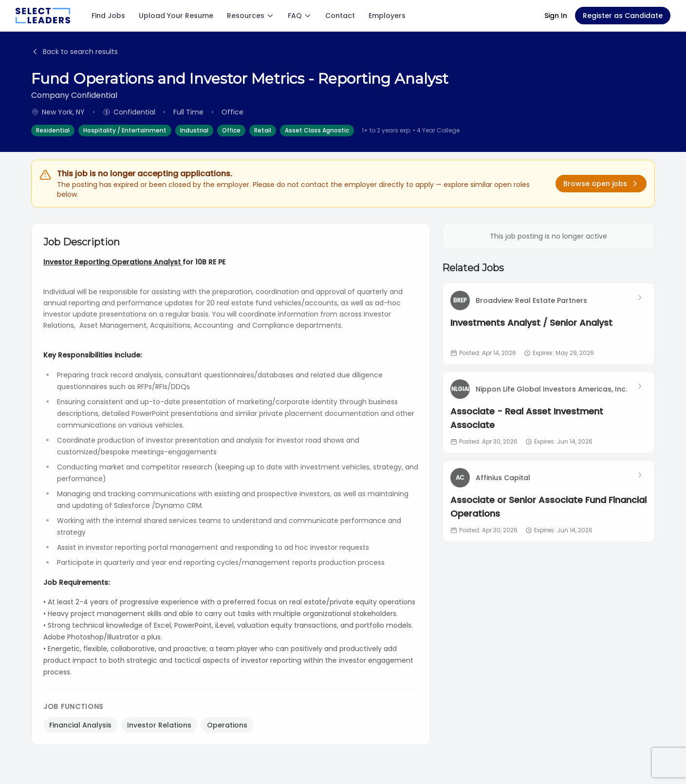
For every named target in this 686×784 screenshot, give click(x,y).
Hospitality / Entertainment (125, 130)
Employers (387, 16)
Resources (250, 16)
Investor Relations (159, 725)
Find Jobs (108, 16)
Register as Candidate (623, 16)
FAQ (300, 16)
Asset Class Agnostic (317, 130)
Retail (263, 130)
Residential (53, 130)
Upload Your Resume (176, 16)
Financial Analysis (80, 725)
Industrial (194, 130)
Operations (227, 725)
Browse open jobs (601, 184)
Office (231, 130)
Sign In (556, 16)
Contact (340, 16)
